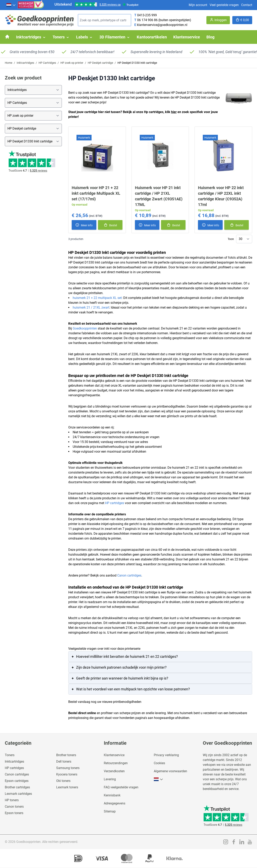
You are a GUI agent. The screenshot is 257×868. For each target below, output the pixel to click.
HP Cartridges (47, 63)
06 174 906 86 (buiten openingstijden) (164, 20)
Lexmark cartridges (18, 794)
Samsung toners (68, 768)
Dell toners (64, 761)
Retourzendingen (116, 763)
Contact (247, 5)
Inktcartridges (25, 63)
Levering (110, 779)
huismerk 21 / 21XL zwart (91, 307)
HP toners (12, 800)
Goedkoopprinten (85, 328)
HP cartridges (115, 503)
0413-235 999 (147, 15)
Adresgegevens (115, 803)
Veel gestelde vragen (224, 5)
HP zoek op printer (72, 63)
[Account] (218, 20)
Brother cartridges (17, 787)
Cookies (159, 763)
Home (9, 63)
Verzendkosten (114, 771)
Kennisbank (112, 795)
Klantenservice (114, 755)
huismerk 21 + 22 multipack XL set (97, 298)
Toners (10, 755)
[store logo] (40, 20)
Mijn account (198, 5)
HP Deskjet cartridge (100, 63)
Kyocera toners (67, 774)
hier (174, 112)
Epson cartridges (17, 781)
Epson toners (14, 813)
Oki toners (63, 781)
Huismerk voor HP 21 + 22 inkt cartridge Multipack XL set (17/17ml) (96, 193)
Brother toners (66, 755)
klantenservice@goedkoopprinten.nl (162, 25)
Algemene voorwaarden (170, 771)
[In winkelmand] (110, 225)
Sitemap (110, 811)
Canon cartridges (129, 575)
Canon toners (14, 807)
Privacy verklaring (166, 755)
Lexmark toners (67, 787)
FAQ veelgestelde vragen (121, 787)
